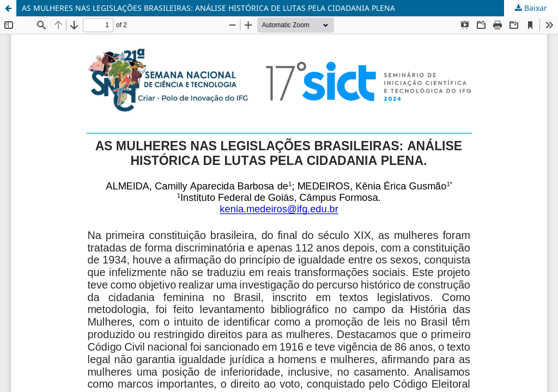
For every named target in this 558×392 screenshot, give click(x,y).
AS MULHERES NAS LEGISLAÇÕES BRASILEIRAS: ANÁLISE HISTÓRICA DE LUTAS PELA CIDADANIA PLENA (208, 8)
